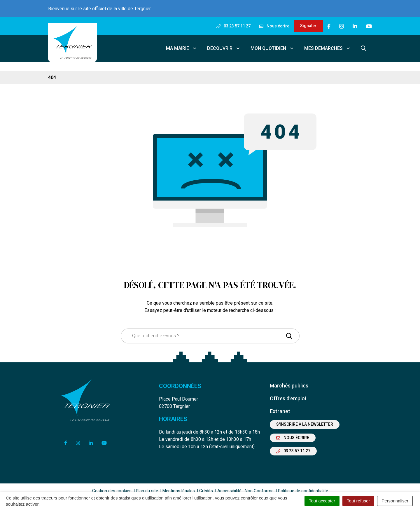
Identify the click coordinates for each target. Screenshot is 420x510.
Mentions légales (179, 487)
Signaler (308, 26)
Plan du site (147, 487)
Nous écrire (293, 434)
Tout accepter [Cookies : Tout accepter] (322, 501)
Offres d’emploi (288, 394)
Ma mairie (181, 46)
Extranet (280, 407)
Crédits (206, 487)
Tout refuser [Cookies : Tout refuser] (358, 501)
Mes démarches (327, 46)
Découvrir (224, 46)
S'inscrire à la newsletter (305, 420)
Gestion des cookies (112, 487)
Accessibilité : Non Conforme (245, 487)
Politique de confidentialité (303, 487)
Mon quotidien (272, 46)
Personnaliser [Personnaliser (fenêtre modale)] (395, 501)
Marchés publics (289, 381)
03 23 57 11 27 (293, 447)
